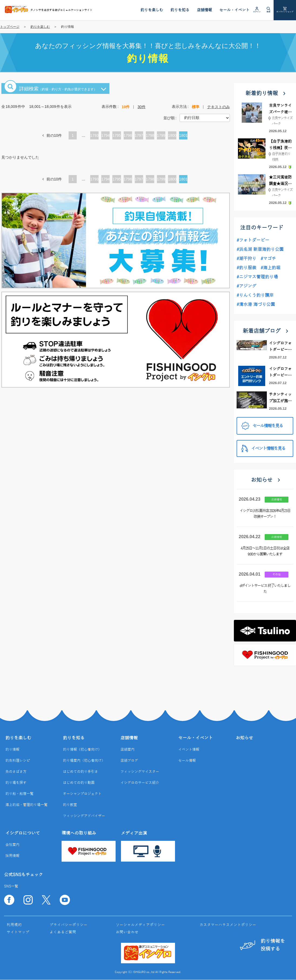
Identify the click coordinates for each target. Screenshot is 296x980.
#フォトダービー (253, 240)
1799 (161, 135)
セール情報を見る (262, 426)
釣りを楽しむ (40, 27)
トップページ (10, 27)
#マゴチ (268, 259)
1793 (94, 135)
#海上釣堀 (270, 268)
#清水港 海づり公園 (256, 305)
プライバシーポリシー (69, 925)
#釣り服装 (246, 268)
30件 (142, 107)
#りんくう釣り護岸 (255, 295)
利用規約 (14, 925)
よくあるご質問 (63, 932)
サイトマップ (18, 932)
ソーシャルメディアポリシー (140, 925)
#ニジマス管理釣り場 (257, 277)
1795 (117, 135)
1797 (139, 135)
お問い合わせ (127, 932)
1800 (172, 135)
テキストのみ (218, 107)
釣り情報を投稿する (262, 945)
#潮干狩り (246, 259)
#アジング (246, 286)
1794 (105, 135)
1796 (128, 135)
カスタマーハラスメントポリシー (228, 925)
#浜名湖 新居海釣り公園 (260, 250)
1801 (183, 135)
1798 (150, 135)
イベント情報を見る (263, 448)
